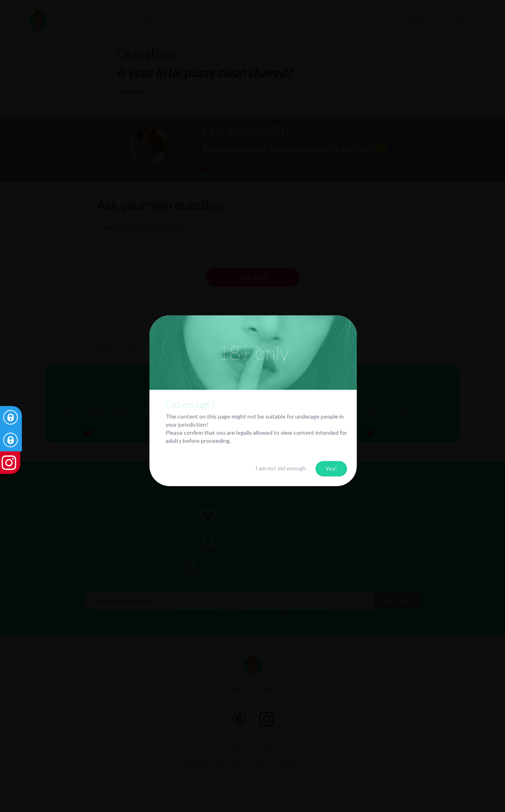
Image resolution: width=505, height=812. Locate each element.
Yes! (331, 467)
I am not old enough (281, 467)
